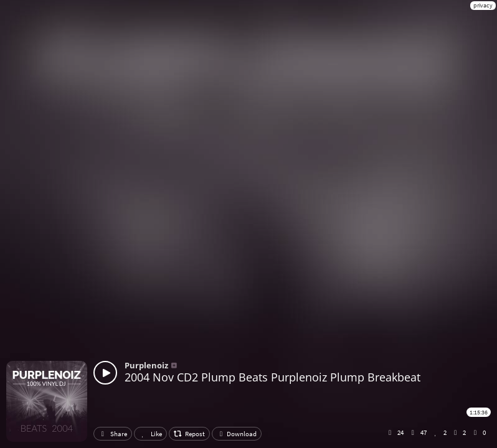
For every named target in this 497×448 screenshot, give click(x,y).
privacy (483, 5)
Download (237, 434)
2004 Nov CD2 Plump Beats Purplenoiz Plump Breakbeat (272, 377)
